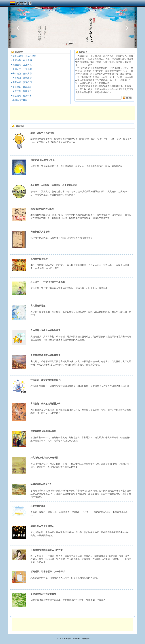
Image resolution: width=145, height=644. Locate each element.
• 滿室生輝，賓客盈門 (21, 82)
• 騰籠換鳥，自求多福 (21, 60)
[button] (17, 27)
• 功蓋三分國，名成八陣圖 (24, 56)
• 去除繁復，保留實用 (21, 74)
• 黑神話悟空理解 (19, 100)
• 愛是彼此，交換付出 (21, 96)
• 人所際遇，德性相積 (21, 78)
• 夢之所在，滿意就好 (21, 87)
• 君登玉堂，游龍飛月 (21, 91)
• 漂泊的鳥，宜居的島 (21, 65)
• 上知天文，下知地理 (21, 69)
